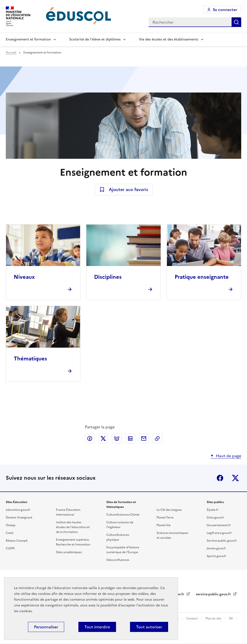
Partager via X (103, 438)
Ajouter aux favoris (128, 189)
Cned (10, 533)
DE (231, 618)
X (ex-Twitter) (235, 478)
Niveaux (24, 277)
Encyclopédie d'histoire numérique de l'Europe (123, 550)
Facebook (220, 478)
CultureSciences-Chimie (123, 515)
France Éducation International (68, 512)
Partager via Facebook (90, 438)
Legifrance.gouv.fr (219, 533)
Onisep (11, 525)
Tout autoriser (149, 627)
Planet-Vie (164, 525)
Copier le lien (157, 438)
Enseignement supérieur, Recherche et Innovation (73, 542)
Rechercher (236, 22)
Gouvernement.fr (219, 525)
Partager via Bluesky (117, 438)
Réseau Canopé (17, 541)
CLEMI (10, 548)
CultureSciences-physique (118, 537)
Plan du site (214, 618)
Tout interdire (97, 627)
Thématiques (30, 359)
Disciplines (108, 277)
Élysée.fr (213, 510)
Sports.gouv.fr (216, 556)
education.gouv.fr (18, 510)
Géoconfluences (118, 560)
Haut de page (229, 456)
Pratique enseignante (202, 277)
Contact (192, 618)
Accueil (11, 53)
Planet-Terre (165, 518)
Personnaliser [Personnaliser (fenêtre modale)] (46, 627)
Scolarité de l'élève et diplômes (95, 39)
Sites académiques (69, 552)
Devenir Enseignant (19, 518)
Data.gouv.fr (215, 518)
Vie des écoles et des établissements (169, 39)
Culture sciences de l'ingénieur (120, 525)
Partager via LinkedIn (130, 438)
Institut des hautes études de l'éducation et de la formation (73, 527)
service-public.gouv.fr (214, 594)
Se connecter (225, 10)
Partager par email (144, 438)
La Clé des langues (169, 510)
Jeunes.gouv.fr (216, 548)
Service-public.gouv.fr (222, 541)
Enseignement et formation (28, 39)
